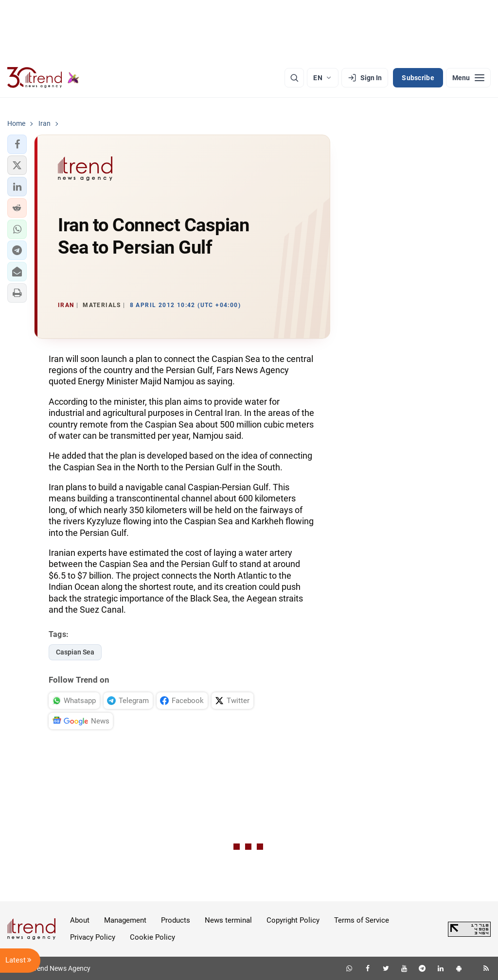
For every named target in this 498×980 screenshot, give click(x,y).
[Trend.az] (43, 78)
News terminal (228, 920)
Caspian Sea (75, 652)
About (80, 920)
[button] (17, 144)
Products (176, 920)
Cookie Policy (152, 937)
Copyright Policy (293, 920)
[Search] (294, 78)
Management (125, 920)
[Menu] (468, 78)
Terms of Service (362, 920)
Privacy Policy (93, 937)
